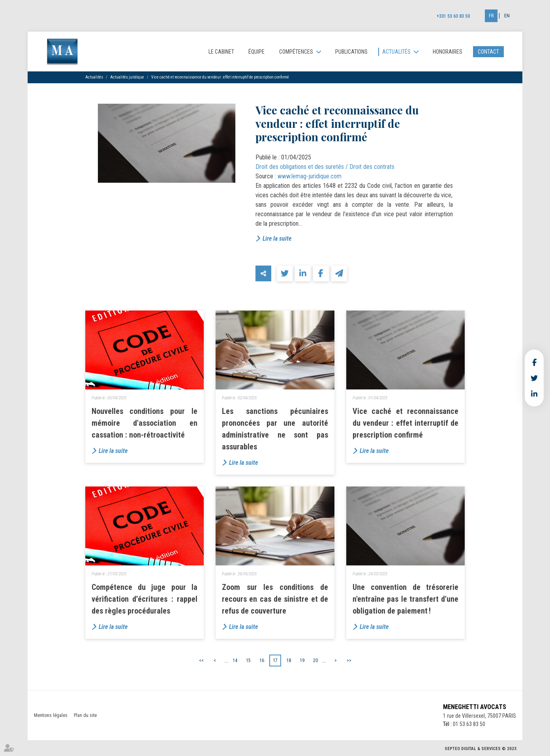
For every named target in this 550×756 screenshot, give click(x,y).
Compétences (296, 52)
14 (235, 661)
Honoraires (448, 52)
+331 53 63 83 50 (453, 16)
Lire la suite (277, 239)
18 (289, 661)
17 (275, 661)
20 (315, 661)
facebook (534, 362)
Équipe (256, 52)
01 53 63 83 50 (469, 724)
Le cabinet (221, 52)
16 (262, 661)
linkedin (534, 394)
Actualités (396, 52)
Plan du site (85, 715)
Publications (351, 52)
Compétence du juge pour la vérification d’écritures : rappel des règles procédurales (145, 599)
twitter (534, 378)
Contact (488, 52)
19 (302, 661)
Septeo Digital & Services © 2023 (481, 749)
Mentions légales (51, 715)
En (507, 16)
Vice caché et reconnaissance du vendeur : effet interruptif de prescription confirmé (220, 77)
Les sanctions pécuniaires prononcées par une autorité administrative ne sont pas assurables (275, 429)
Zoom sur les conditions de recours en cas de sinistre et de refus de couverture (275, 599)
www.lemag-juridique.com (310, 176)
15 (248, 661)
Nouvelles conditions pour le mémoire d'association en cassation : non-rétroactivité (145, 423)
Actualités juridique (127, 77)
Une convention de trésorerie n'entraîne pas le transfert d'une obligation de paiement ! (406, 599)
